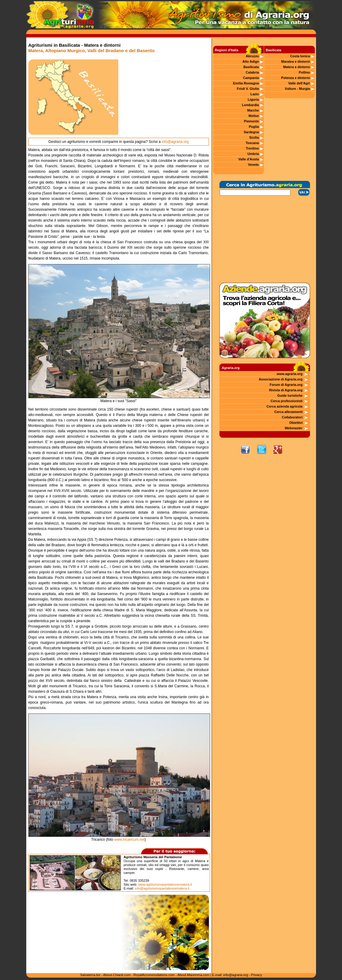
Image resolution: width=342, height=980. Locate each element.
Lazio (254, 94)
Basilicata (251, 67)
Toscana (252, 143)
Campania (251, 78)
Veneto (253, 165)
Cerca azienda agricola (284, 406)
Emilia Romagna (246, 83)
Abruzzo (252, 56)
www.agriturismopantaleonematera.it (165, 884)
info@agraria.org (175, 142)
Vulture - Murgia (297, 89)
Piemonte (251, 121)
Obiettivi (296, 423)
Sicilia (254, 137)
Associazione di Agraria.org (281, 379)
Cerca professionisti (286, 401)
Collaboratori (292, 417)
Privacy (257, 975)
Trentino (252, 148)
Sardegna (251, 132)
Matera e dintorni (297, 67)
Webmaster (294, 428)
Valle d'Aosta (249, 159)
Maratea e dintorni (296, 61)
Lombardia (250, 105)
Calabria (252, 72)
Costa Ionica (300, 56)
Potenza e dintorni (295, 78)
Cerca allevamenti (289, 412)
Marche (253, 110)
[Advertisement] (164, 97)
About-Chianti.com (117, 975)
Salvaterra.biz (90, 975)
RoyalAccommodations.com (154, 975)
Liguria (253, 99)
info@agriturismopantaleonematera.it (162, 888)
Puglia (254, 127)
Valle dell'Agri (299, 83)
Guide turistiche (290, 395)
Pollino (304, 72)
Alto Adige (251, 61)
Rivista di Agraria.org (286, 390)
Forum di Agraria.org (286, 385)
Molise (254, 116)
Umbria (253, 154)
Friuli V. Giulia (248, 89)
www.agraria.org (289, 374)
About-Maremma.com (193, 975)
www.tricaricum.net (129, 840)
